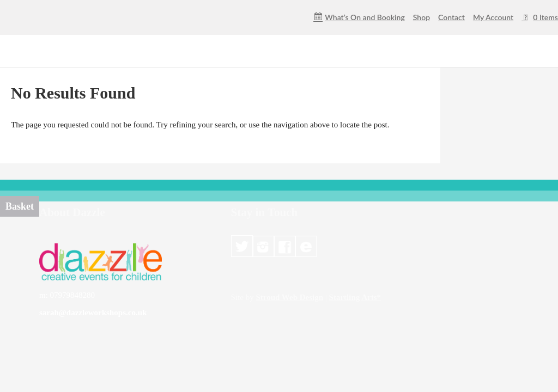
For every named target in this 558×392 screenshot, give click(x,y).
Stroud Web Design (289, 297)
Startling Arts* (355, 297)
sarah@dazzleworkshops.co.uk (93, 313)
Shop (421, 18)
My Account (493, 18)
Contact (451, 18)
